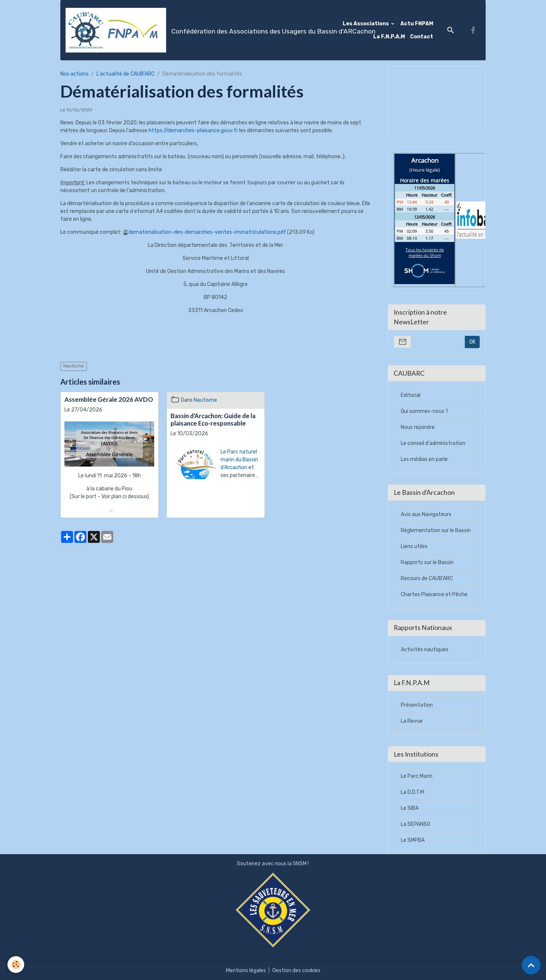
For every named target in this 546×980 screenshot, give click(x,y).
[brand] (189, 30)
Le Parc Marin (417, 776)
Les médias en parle (424, 459)
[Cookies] (16, 965)
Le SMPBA (413, 840)
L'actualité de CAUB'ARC (126, 74)
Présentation (417, 705)
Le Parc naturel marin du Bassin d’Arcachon (239, 460)
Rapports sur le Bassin (427, 562)
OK (472, 342)
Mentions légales (246, 971)
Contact (422, 37)
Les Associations (366, 24)
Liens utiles (414, 546)
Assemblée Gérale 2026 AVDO (109, 400)
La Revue (412, 721)
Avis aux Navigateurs (426, 514)
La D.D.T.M (412, 792)
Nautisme (74, 366)
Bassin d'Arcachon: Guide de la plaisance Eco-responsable (213, 420)
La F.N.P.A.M (389, 37)
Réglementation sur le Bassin (436, 530)
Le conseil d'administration (433, 443)
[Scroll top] (531, 965)
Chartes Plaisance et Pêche (434, 594)
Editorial (411, 395)
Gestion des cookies (296, 971)
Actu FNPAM (417, 24)
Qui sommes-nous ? (425, 411)
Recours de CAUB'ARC (427, 578)
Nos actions (74, 74)
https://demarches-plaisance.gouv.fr (193, 131)
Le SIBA (410, 808)
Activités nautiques (425, 650)
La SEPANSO (415, 824)
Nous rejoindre (418, 427)
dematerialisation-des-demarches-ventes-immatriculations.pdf (207, 232)
